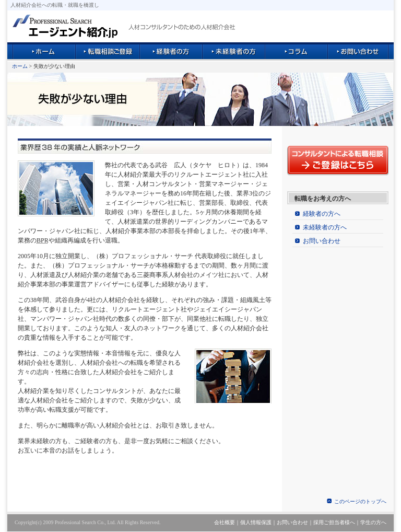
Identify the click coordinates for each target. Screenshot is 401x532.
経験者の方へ (322, 214)
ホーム (20, 66)
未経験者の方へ (325, 227)
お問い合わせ (322, 241)
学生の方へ (373, 522)
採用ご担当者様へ (334, 522)
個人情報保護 (256, 522)
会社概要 (225, 522)
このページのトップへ (360, 501)
